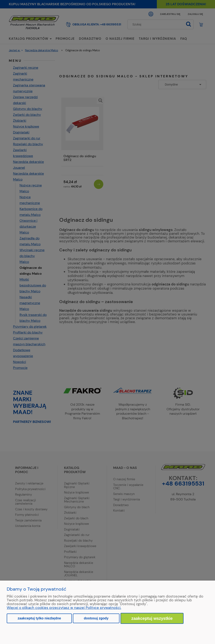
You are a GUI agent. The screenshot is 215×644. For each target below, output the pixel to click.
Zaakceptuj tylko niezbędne (39, 618)
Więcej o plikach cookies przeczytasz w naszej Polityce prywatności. (64, 608)
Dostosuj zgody (96, 618)
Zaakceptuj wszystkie (152, 618)
